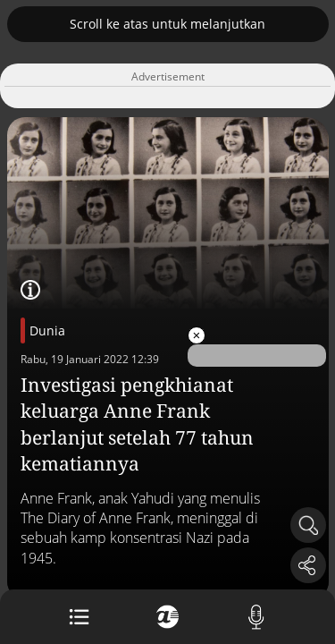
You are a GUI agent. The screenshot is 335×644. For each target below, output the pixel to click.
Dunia (47, 330)
